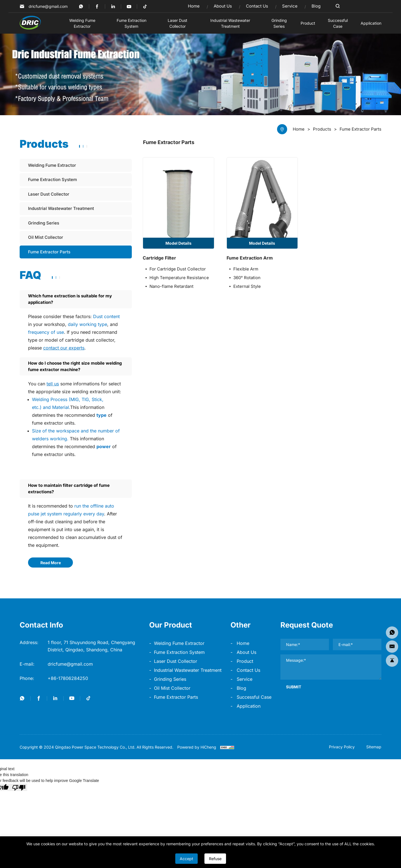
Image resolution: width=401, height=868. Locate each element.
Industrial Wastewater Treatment (188, 670)
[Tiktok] (145, 6)
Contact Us (248, 670)
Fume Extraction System (179, 652)
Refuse (215, 859)
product (245, 661)
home (243, 643)
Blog (241, 688)
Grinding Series (170, 679)
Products (322, 129)
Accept (186, 859)
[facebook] (97, 6)
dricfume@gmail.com (48, 6)
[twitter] (81, 6)
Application (249, 706)
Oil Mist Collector (172, 688)
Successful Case (254, 697)
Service (245, 679)
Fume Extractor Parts (176, 697)
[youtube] (129, 6)
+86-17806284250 (68, 678)
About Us (246, 652)
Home (299, 129)
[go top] (392, 660)
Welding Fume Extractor (179, 643)
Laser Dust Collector (176, 661)
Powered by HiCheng (197, 747)
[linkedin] (113, 6)
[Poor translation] (19, 787)
